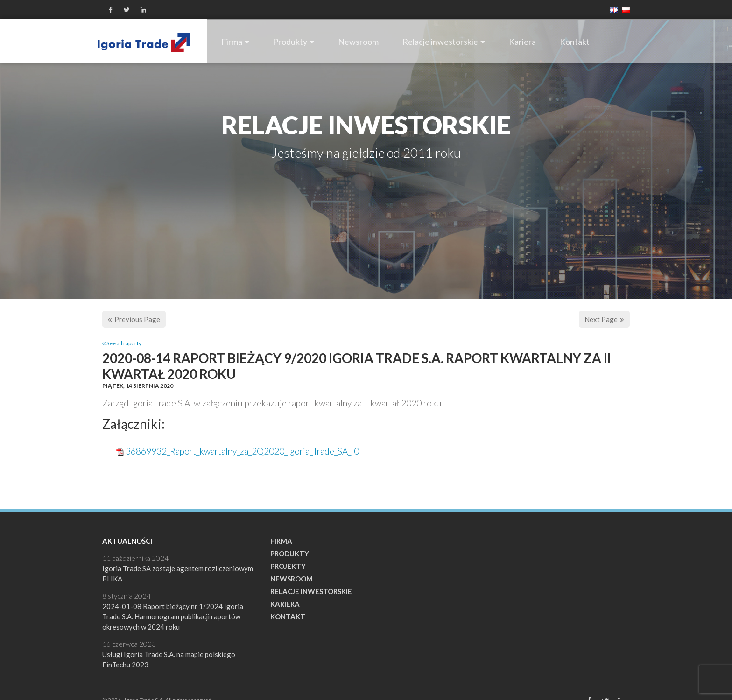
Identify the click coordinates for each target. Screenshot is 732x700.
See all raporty (122, 343)
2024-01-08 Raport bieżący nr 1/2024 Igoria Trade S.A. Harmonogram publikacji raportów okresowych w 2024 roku (173, 616)
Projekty (288, 566)
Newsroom (358, 42)
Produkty (294, 42)
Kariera (522, 42)
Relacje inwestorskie (444, 42)
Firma (235, 42)
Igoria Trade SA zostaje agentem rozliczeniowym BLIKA (178, 574)
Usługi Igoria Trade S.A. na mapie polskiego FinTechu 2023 (169, 659)
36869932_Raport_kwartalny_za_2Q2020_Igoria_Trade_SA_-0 (242, 451)
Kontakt (575, 42)
